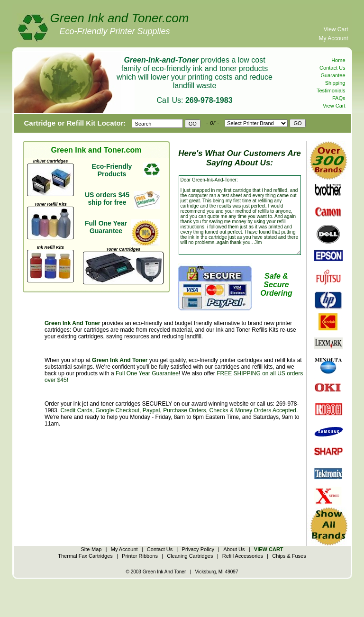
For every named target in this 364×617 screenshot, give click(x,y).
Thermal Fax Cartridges (85, 556)
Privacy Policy (198, 549)
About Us (234, 549)
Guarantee (333, 75)
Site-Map (91, 549)
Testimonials (331, 91)
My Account (333, 38)
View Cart (336, 29)
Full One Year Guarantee (147, 373)
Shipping (335, 83)
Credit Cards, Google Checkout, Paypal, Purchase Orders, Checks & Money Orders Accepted (178, 410)
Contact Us (332, 68)
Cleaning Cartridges (190, 556)
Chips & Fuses (289, 556)
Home (338, 60)
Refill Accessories (243, 556)
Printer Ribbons (140, 556)
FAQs (339, 98)
